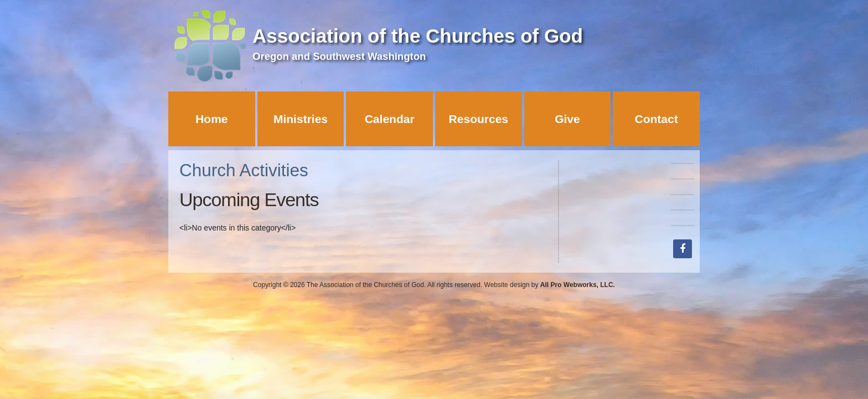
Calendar (390, 119)
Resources (479, 119)
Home (211, 119)
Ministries (301, 119)
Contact (657, 119)
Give (567, 119)
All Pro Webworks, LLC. (578, 285)
